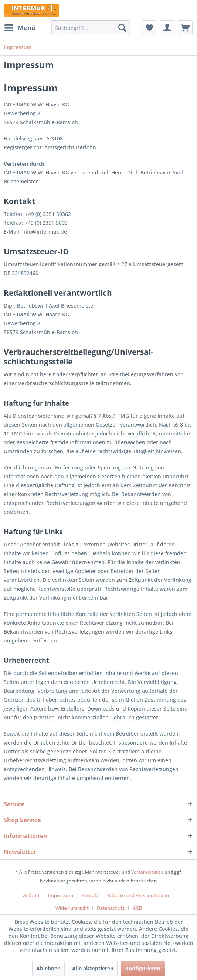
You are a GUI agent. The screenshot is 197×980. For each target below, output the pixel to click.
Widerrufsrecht (72, 908)
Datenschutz (111, 908)
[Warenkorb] (185, 28)
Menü (20, 27)
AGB (137, 908)
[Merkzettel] (149, 28)
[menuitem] (20, 28)
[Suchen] (122, 28)
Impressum (61, 895)
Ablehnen (48, 968)
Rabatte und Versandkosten (138, 895)
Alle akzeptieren (93, 968)
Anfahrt (31, 895)
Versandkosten (147, 872)
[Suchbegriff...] (91, 28)
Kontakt (90, 895)
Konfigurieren (143, 968)
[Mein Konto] (167, 28)
